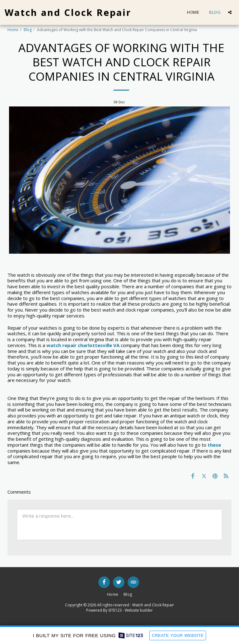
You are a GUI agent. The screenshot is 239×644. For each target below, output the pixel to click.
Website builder (139, 610)
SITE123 (115, 610)
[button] (230, 12)
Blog (28, 30)
